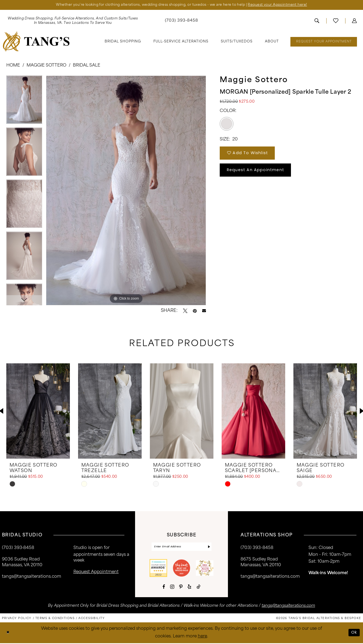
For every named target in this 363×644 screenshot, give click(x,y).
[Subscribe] (209, 547)
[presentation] (38, 411)
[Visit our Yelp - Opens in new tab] (189, 587)
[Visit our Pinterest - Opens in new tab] (181, 587)
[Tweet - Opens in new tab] (185, 311)
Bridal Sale (87, 66)
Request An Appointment (257, 172)
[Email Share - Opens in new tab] (204, 311)
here (202, 637)
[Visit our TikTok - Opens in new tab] (198, 587)
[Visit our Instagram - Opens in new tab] (172, 587)
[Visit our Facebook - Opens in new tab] (164, 587)
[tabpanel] (24, 102)
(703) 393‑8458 (18, 548)
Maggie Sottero (46, 66)
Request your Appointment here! (280, 5)
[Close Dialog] (8, 633)
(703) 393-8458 (257, 548)
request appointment (96, 572)
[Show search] (317, 21)
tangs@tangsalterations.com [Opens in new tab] (288, 606)
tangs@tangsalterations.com (32, 577)
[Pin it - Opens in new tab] (195, 311)
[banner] (36, 42)
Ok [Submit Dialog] (354, 633)
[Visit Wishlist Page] (336, 21)
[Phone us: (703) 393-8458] (181, 21)
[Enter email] (181, 547)
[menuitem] (181, 21)
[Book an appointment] (324, 42)
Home (13, 66)
